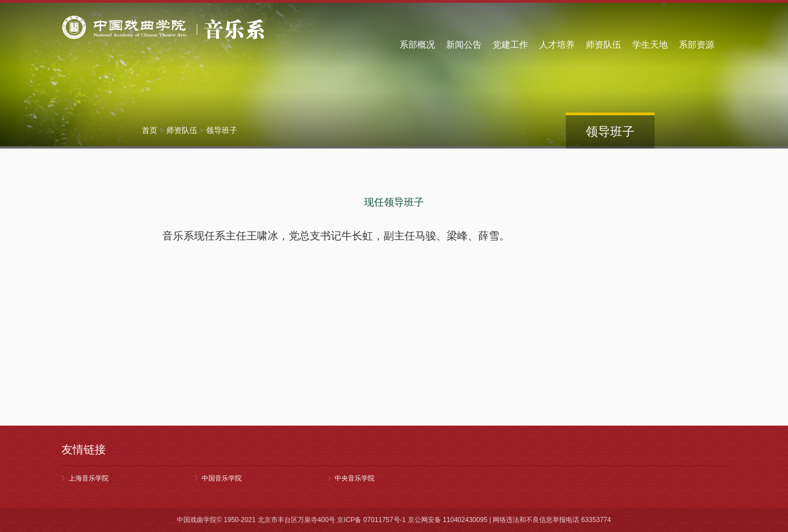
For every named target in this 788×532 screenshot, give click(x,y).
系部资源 (697, 44)
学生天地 (650, 44)
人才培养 (557, 44)
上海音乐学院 (89, 478)
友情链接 (84, 449)
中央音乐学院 (355, 478)
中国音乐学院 (222, 478)
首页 (150, 130)
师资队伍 (603, 44)
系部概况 (417, 44)
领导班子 (222, 130)
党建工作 (510, 44)
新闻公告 (464, 44)
